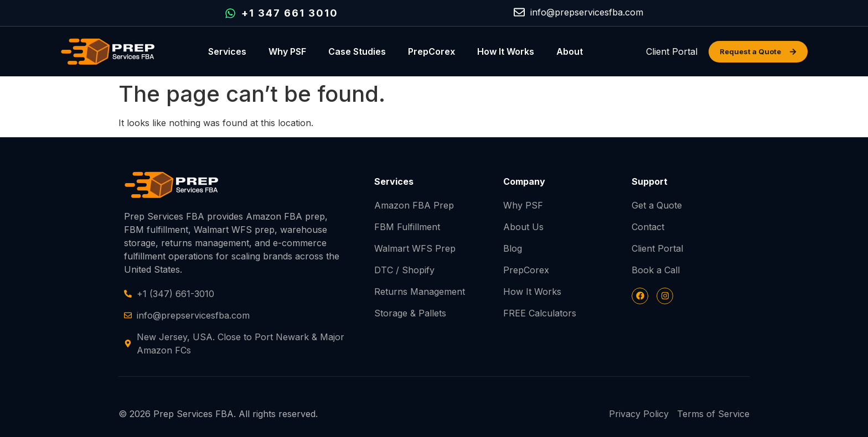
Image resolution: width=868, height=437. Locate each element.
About (570, 51)
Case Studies (357, 51)
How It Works (506, 51)
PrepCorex (432, 51)
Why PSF (287, 51)
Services (227, 51)
